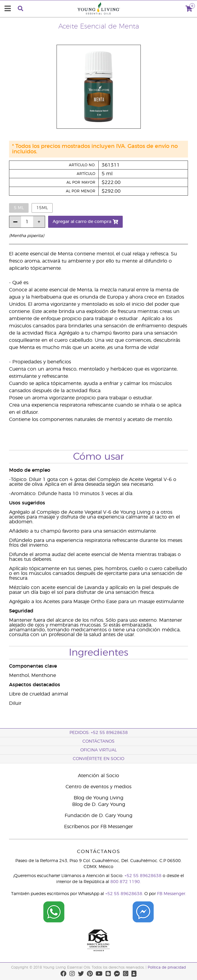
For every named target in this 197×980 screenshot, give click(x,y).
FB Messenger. (172, 894)
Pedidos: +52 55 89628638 (99, 733)
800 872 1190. (126, 882)
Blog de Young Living (99, 798)
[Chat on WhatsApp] (54, 921)
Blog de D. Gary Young (99, 804)
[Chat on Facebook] (143, 921)
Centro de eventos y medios (99, 787)
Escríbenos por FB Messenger (99, 827)
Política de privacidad (167, 967)
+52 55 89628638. (124, 894)
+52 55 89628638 (143, 876)
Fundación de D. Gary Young (99, 816)
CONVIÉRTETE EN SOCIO (99, 759)
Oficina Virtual (99, 750)
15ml (42, 208)
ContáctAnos (99, 741)
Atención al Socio (99, 776)
